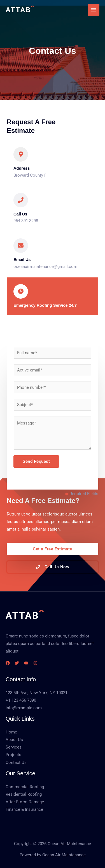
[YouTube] (26, 663)
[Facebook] (8, 663)
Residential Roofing (24, 794)
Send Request (36, 461)
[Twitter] (17, 663)
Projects (13, 755)
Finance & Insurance (24, 809)
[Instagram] (35, 663)
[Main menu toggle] (94, 10)
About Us (14, 740)
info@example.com (24, 708)
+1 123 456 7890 (21, 700)
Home (11, 732)
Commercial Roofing (25, 787)
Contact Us (16, 763)
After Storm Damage (25, 802)
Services (14, 747)
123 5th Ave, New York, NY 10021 (37, 693)
